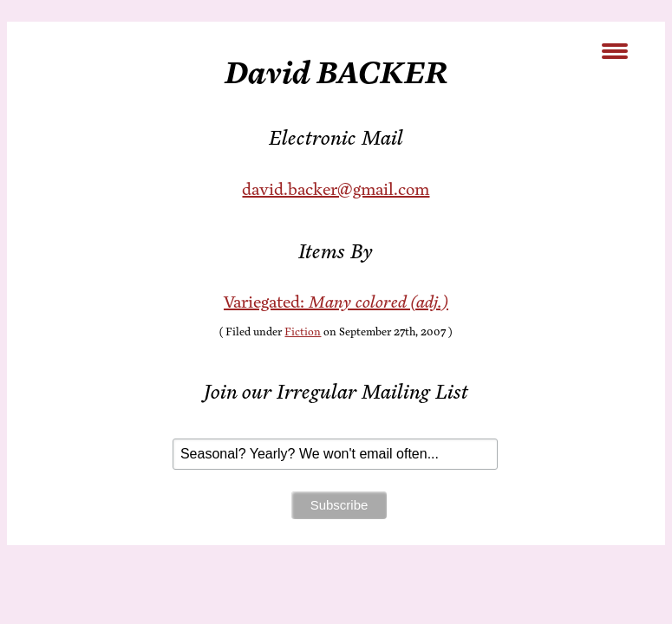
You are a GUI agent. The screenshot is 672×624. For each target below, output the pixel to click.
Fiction (303, 332)
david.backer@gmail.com (336, 189)
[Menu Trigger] (614, 50)
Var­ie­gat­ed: (336, 302)
